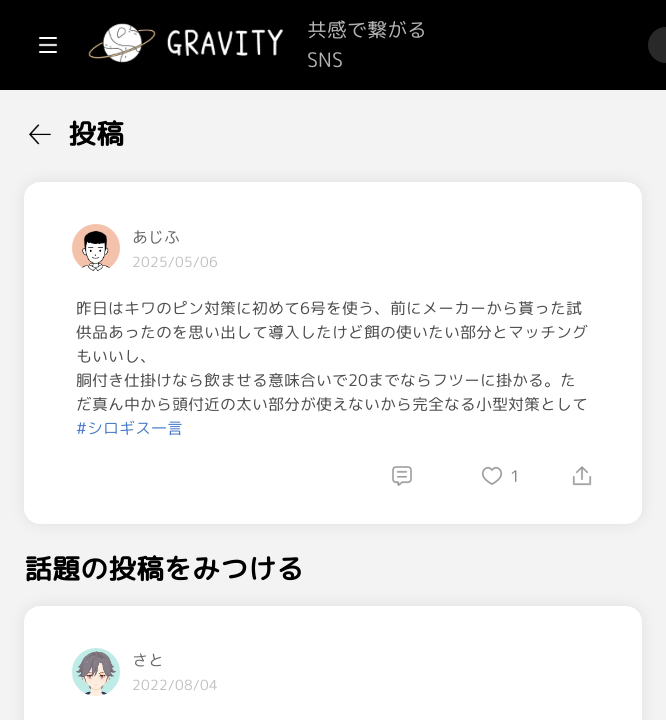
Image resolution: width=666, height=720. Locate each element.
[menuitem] (120, 128)
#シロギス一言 (369, 524)
